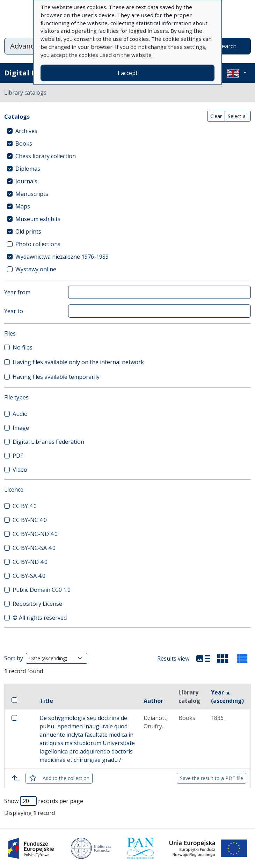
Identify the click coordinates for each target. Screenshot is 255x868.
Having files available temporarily (56, 377)
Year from (17, 292)
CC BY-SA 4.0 (29, 576)
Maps (23, 206)
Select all (238, 116)
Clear (216, 116)
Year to (14, 311)
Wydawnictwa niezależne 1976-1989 (62, 257)
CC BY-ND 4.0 (30, 562)
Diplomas (28, 169)
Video (20, 470)
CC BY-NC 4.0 (30, 520)
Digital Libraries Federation (48, 442)
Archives (26, 131)
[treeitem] (127, 131)
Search (228, 46)
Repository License (37, 604)
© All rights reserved (40, 618)
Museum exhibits (38, 219)
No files (23, 347)
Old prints (28, 231)
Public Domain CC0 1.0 (42, 590)
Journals (26, 181)
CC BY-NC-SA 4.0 (34, 548)
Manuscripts (32, 194)
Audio (20, 414)
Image (21, 428)
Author (153, 701)
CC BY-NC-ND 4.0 (35, 534)
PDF (18, 456)
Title (46, 701)
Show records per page (44, 801)
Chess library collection (46, 156)
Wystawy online (36, 269)
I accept (128, 73)
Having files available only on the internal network (78, 362)
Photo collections (38, 244)
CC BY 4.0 (25, 506)
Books (24, 144)
